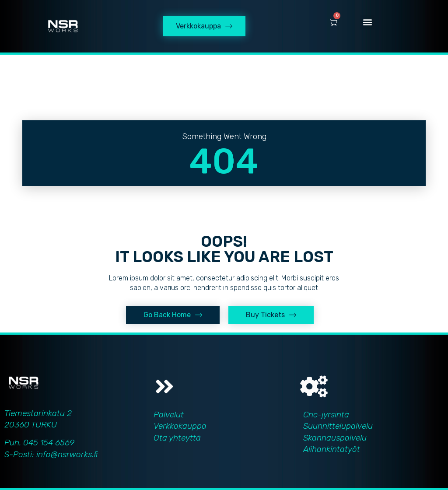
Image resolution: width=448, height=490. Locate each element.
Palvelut (169, 415)
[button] (367, 22)
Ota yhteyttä (177, 438)
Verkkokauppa (180, 426)
